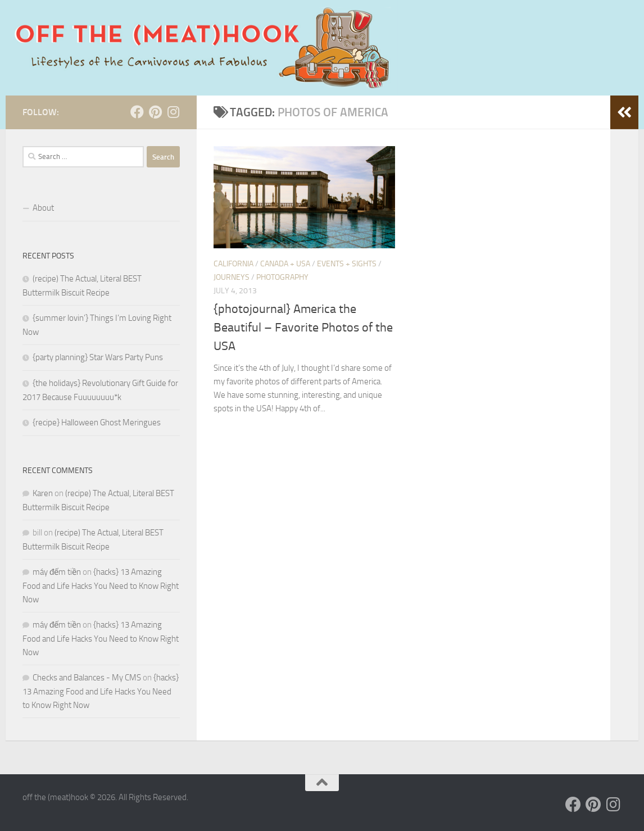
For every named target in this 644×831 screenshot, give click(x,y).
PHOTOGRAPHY (282, 277)
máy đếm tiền (57, 572)
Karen (43, 493)
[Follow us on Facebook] (137, 112)
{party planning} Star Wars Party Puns (98, 357)
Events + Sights (347, 264)
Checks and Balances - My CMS (87, 678)
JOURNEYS (232, 277)
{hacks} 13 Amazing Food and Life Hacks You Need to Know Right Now (101, 586)
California (233, 264)
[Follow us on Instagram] (173, 112)
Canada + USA (285, 264)
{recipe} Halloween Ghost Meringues (97, 423)
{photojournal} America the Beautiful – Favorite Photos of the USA (303, 328)
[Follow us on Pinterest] (155, 112)
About (43, 208)
